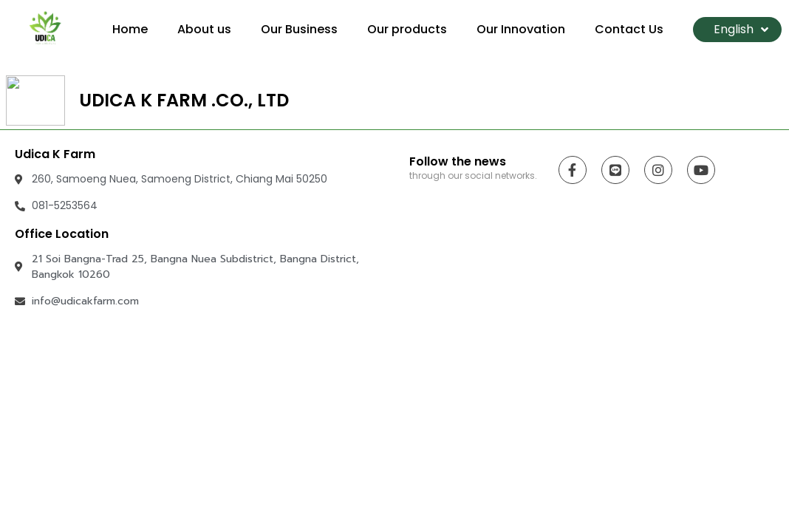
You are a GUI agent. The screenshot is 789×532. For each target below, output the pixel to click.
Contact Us (629, 29)
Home (130, 29)
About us (204, 29)
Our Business (299, 29)
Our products (407, 29)
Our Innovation (521, 29)
